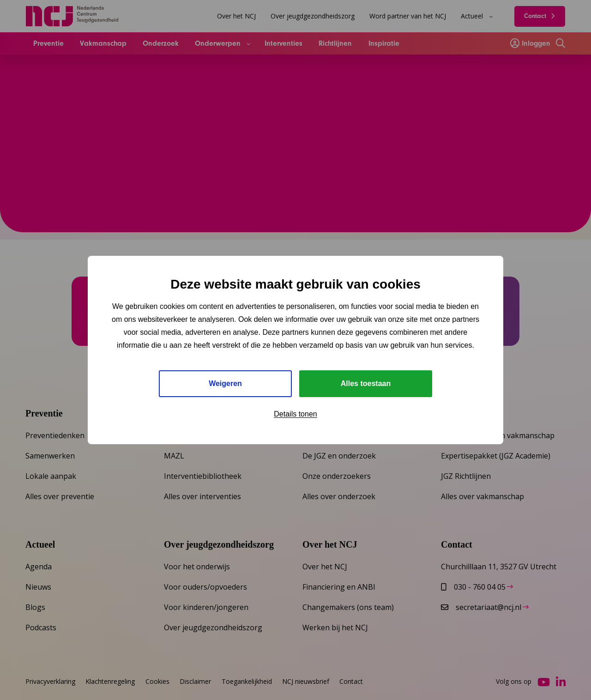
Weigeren (225, 383)
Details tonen (295, 414)
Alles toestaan (366, 383)
